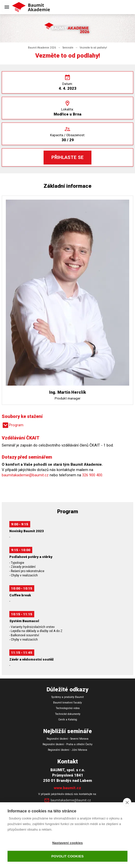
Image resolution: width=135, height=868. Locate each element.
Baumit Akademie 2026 (42, 48)
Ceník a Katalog (68, 720)
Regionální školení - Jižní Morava (67, 750)
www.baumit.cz (67, 788)
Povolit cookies (67, 856)
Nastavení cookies (67, 843)
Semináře (68, 48)
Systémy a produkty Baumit (67, 697)
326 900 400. (93, 475)
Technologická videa (68, 708)
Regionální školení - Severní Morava (67, 739)
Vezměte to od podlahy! (93, 48)
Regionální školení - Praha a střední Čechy (67, 744)
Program (13, 425)
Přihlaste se (67, 157)
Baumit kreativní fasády (67, 703)
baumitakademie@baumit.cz (25, 475)
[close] (127, 802)
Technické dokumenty (68, 714)
